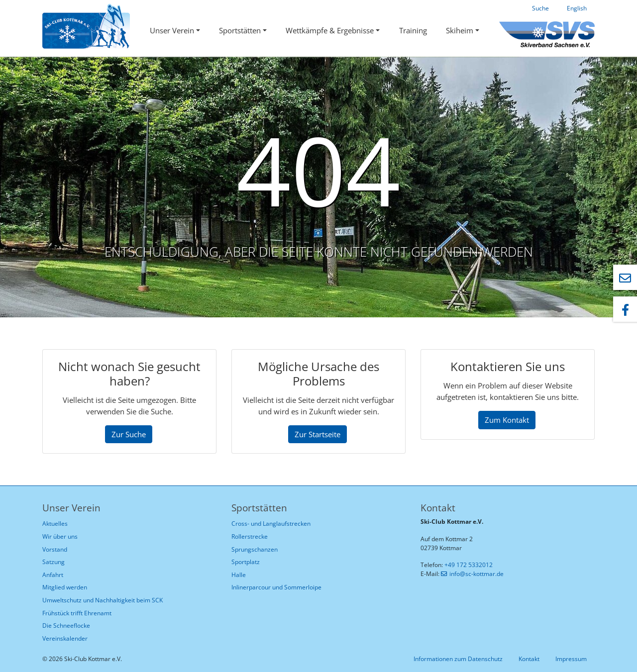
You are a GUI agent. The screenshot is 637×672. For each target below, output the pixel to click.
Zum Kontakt (507, 420)
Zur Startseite (318, 434)
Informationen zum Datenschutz (458, 659)
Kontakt (529, 659)
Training (413, 30)
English (577, 8)
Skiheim (460, 30)
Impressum (571, 659)
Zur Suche (129, 434)
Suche (540, 8)
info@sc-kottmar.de (477, 574)
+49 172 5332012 (469, 565)
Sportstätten (240, 30)
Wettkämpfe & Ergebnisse (330, 30)
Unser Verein (172, 30)
